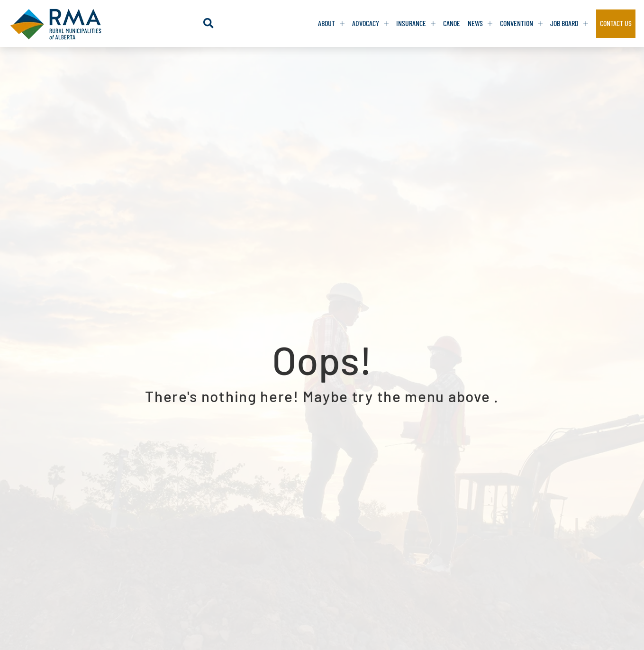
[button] (208, 23)
